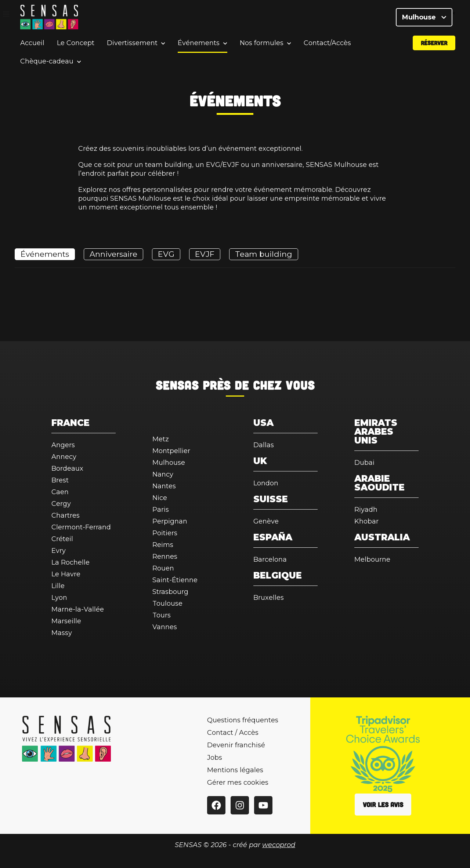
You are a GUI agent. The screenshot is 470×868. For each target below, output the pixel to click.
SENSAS (177, 385)
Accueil (32, 45)
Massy (62, 633)
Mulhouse (424, 18)
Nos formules (262, 46)
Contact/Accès (327, 45)
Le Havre (66, 574)
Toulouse (167, 603)
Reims (163, 545)
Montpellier (171, 451)
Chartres (66, 515)
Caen (60, 492)
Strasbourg (170, 592)
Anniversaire (113, 254)
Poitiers (165, 533)
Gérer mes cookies (238, 783)
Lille (58, 586)
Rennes (165, 557)
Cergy (61, 504)
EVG (166, 254)
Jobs (215, 758)
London (266, 483)
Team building (264, 254)
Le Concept (76, 45)
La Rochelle (70, 562)
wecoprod (279, 845)
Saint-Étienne (175, 580)
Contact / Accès (233, 733)
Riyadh (366, 510)
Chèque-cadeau (47, 64)
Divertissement (132, 46)
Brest (60, 480)
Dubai (364, 463)
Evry (59, 551)
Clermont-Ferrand (81, 527)
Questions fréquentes (243, 720)
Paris (161, 510)
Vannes (165, 627)
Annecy (64, 457)
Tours (162, 615)
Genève (266, 521)
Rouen (163, 568)
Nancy (163, 474)
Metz (161, 439)
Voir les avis (383, 805)
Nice (160, 498)
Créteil (62, 539)
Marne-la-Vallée (78, 609)
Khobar (366, 521)
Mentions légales (235, 770)
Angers (63, 445)
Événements (199, 46)
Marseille (66, 621)
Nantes (164, 486)
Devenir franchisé (236, 745)
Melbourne (372, 559)
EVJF (205, 254)
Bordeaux (67, 468)
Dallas (264, 445)
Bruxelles (269, 598)
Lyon (59, 598)
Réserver (434, 45)
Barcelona (270, 559)
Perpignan (170, 521)
